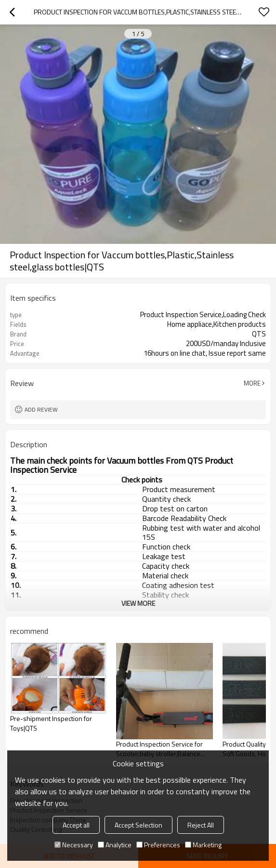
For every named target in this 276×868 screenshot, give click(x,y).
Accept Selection (138, 825)
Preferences (158, 845)
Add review (41, 409)
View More (138, 603)
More (252, 383)
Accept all (76, 825)
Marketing (203, 845)
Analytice (115, 845)
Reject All (201, 825)
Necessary (74, 845)
